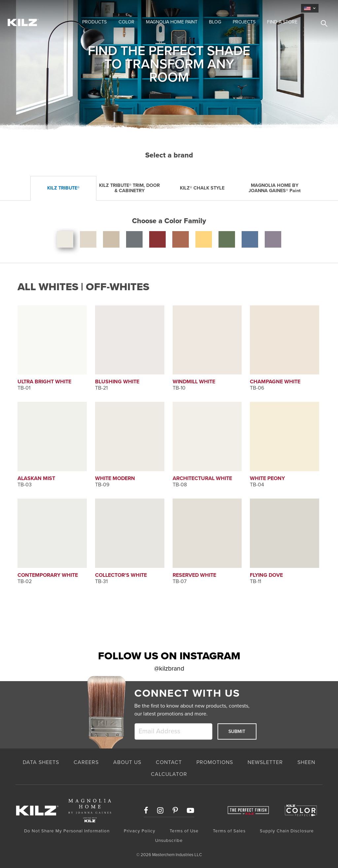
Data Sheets (41, 762)
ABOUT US (127, 762)
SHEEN (306, 762)
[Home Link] (37, 22)
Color (126, 22)
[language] (310, 8)
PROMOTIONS (215, 762)
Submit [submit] (237, 731)
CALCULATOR (169, 774)
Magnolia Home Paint (172, 22)
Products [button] (94, 22)
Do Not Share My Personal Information (67, 831)
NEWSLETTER (265, 762)
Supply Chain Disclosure (287, 831)
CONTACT (169, 762)
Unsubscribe (169, 841)
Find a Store (282, 22)
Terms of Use (184, 831)
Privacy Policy (140, 831)
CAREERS (86, 762)
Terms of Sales (229, 831)
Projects (244, 22)
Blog (215, 22)
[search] (321, 24)
